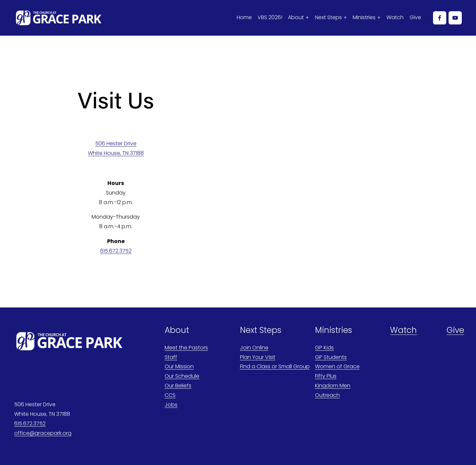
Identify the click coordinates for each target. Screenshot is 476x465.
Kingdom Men (333, 386)
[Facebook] (440, 18)
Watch (395, 17)
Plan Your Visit (258, 357)
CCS (170, 395)
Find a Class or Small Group (275, 366)
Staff (171, 357)
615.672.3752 (116, 251)
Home (244, 17)
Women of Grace (337, 366)
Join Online (254, 348)
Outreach (327, 395)
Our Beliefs (178, 386)
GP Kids (324, 348)
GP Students (331, 357)
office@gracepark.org (43, 433)
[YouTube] (455, 18)
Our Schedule (182, 376)
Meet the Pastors (186, 348)
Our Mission (179, 366)
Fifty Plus (326, 376)
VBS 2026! (270, 17)
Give (415, 17)
